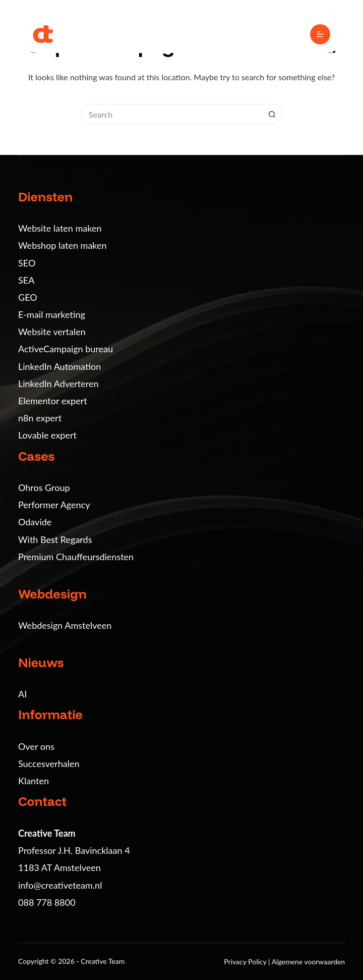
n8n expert (40, 418)
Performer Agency (54, 505)
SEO (27, 263)
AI (22, 694)
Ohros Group (44, 487)
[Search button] (272, 114)
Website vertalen (52, 332)
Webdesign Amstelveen (65, 625)
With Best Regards (55, 539)
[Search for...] (171, 114)
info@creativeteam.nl (60, 885)
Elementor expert (53, 401)
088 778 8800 (47, 902)
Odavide (35, 522)
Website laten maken (60, 228)
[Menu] (320, 34)
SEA (26, 280)
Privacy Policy (246, 962)
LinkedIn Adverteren (58, 384)
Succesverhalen (49, 764)
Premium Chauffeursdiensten (76, 557)
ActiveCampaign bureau (66, 349)
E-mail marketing (52, 314)
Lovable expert (47, 435)
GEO (28, 297)
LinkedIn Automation (59, 366)
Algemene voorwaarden (308, 962)
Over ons (36, 746)
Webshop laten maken (63, 245)
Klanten (34, 781)
